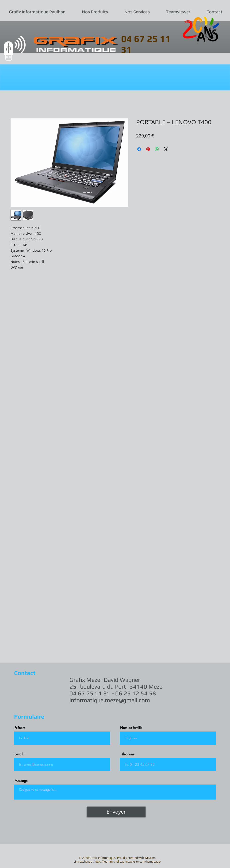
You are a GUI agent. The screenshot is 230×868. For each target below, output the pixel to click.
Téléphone (127, 754)
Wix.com (150, 858)
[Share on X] (166, 149)
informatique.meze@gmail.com (110, 700)
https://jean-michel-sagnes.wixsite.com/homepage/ (128, 861)
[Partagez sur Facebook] (139, 149)
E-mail (19, 754)
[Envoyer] (116, 812)
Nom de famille (131, 728)
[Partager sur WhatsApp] (157, 149)
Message (21, 781)
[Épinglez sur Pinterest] (148, 149)
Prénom (20, 728)
